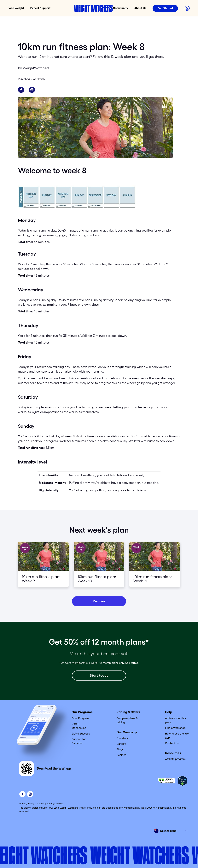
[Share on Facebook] (21, 90)
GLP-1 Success (81, 734)
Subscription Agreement (50, 804)
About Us (140, 8)
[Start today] (99, 676)
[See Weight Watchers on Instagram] (30, 794)
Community (120, 8)
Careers (121, 744)
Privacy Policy (27, 804)
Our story (122, 738)
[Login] (165, 8)
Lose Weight (16, 8)
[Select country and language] (171, 831)
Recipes (121, 755)
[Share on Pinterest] (32, 90)
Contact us (172, 743)
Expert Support (41, 8)
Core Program (80, 718)
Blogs (120, 749)
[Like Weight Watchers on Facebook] (22, 794)
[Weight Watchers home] (93, 8)
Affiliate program (175, 759)
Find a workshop (175, 728)
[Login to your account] (187, 8)
